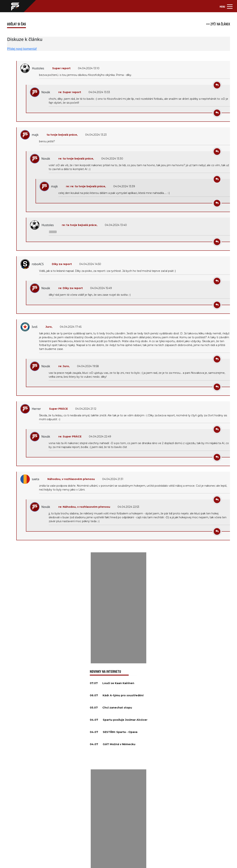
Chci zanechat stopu (117, 708)
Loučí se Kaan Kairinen (118, 683)
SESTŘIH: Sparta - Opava (120, 732)
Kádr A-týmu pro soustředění (123, 695)
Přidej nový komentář (22, 49)
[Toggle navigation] (226, 6)
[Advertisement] (118, 608)
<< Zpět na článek (218, 24)
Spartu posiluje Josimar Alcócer (125, 720)
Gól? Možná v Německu (119, 744)
